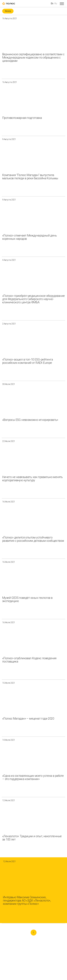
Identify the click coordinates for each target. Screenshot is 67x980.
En (52, 3)
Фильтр (8, 11)
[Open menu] (62, 4)
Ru (56, 3)
